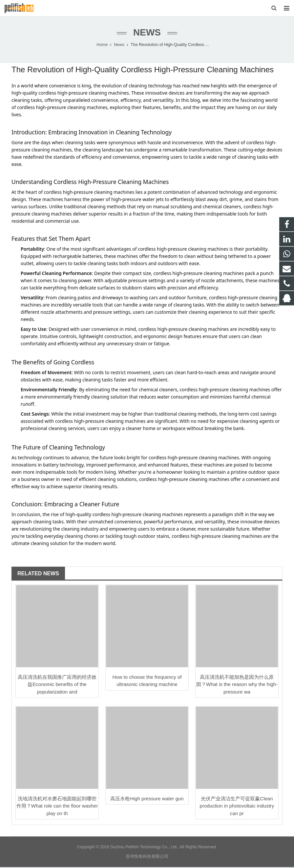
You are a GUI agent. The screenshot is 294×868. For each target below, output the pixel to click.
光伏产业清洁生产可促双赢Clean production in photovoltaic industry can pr (237, 807)
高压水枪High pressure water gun (147, 799)
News (147, 34)
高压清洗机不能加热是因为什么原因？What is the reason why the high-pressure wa (237, 685)
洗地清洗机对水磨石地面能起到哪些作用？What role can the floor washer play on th (57, 807)
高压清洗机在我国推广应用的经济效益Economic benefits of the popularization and (57, 685)
